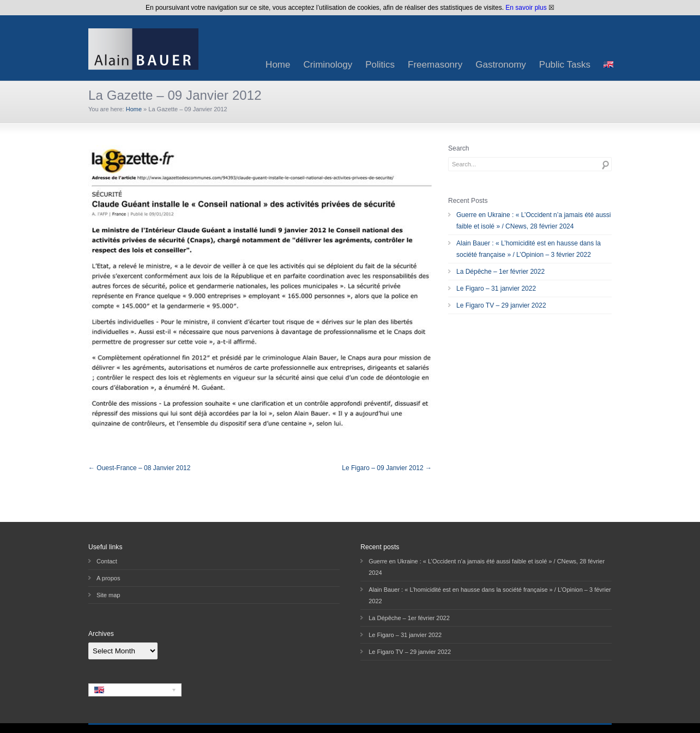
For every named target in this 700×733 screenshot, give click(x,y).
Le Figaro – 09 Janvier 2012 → (387, 468)
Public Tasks (565, 65)
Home (278, 65)
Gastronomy (501, 65)
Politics (380, 65)
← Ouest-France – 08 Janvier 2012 (139, 468)
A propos (108, 578)
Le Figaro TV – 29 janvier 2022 (501, 305)
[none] (135, 690)
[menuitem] (608, 65)
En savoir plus (526, 8)
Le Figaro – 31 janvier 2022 (496, 289)
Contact (107, 561)
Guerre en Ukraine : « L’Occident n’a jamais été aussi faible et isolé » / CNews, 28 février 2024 (533, 221)
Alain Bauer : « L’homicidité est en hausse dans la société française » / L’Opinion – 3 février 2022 (529, 249)
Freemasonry (435, 65)
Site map (108, 595)
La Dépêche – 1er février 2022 (500, 272)
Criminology (328, 65)
